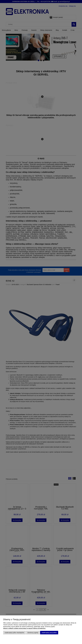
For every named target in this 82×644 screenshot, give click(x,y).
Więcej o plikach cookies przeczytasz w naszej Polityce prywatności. (24, 628)
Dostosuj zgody (33, 633)
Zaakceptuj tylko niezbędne (14, 633)
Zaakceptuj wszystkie (49, 633)
